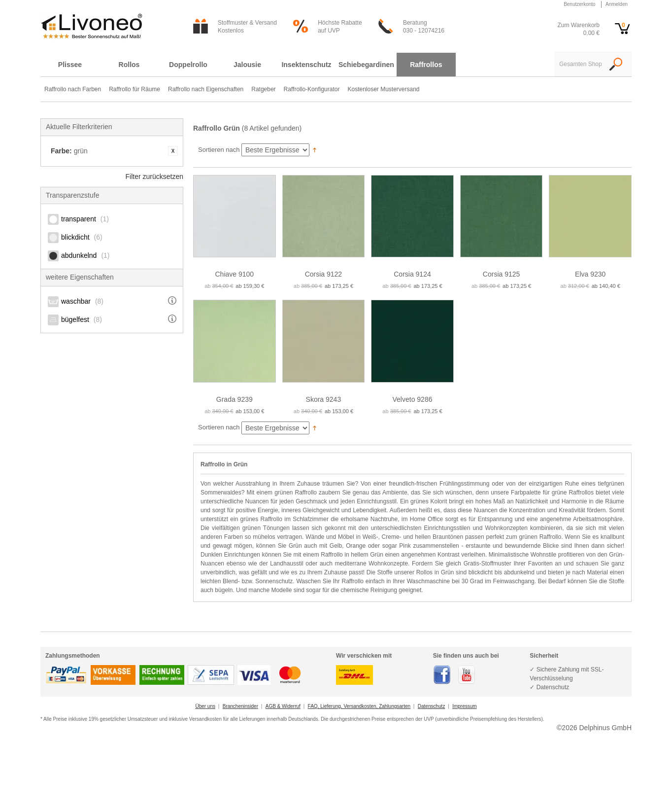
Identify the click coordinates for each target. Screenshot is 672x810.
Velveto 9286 (413, 399)
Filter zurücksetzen (154, 176)
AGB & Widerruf (283, 706)
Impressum (464, 706)
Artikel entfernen (173, 151)
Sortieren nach (219, 150)
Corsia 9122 (324, 274)
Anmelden (617, 4)
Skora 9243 (324, 399)
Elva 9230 (590, 274)
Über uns (205, 706)
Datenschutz (432, 706)
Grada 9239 (235, 399)
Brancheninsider (240, 706)
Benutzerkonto (580, 4)
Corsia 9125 (502, 274)
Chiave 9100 (234, 274)
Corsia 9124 (412, 274)
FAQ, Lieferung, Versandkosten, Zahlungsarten (359, 706)
